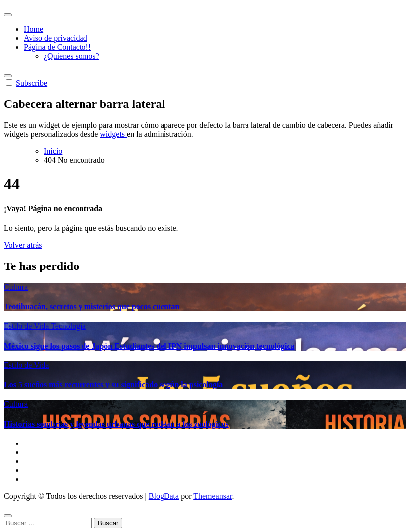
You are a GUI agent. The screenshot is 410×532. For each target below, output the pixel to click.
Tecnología (68, 326)
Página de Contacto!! (57, 47)
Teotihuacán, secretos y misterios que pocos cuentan (92, 307)
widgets (113, 134)
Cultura (16, 287)
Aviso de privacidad (56, 38)
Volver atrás (23, 245)
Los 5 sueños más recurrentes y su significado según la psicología (113, 385)
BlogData (164, 496)
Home (34, 29)
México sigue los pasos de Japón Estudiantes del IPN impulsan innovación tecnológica (149, 346)
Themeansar (212, 496)
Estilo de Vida (27, 326)
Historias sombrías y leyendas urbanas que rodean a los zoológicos (116, 424)
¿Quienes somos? (72, 56)
